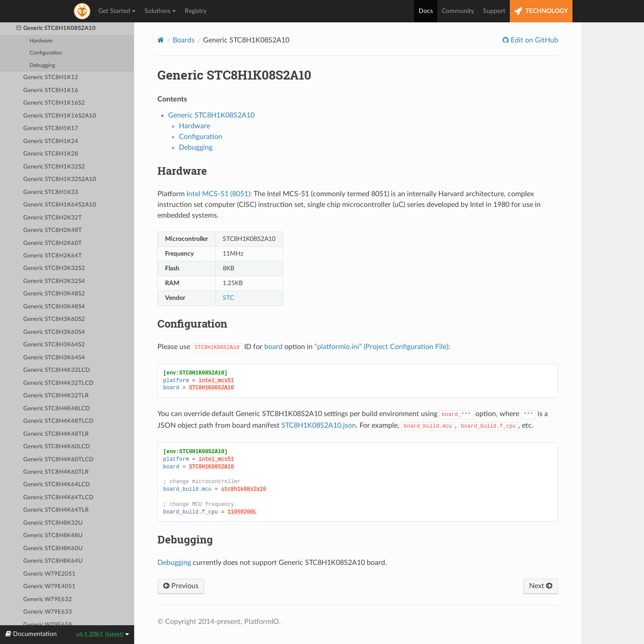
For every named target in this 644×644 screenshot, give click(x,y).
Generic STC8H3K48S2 (54, 294)
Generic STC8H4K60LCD (57, 447)
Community (458, 11)
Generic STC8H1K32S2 (54, 167)
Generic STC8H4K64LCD (57, 485)
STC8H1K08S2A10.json (319, 425)
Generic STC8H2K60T (53, 243)
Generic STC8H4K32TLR (56, 396)
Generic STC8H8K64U (53, 561)
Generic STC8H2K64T (53, 256)
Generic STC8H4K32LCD (57, 370)
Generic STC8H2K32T (53, 218)
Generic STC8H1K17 (51, 128)
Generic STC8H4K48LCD (57, 409)
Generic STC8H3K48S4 (54, 307)
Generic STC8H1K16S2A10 (60, 116)
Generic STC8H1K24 (51, 141)
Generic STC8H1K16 (51, 90)
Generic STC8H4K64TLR (56, 510)
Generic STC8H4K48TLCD (58, 421)
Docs (426, 11)
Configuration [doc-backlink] (192, 324)
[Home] (161, 40)
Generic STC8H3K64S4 (54, 358)
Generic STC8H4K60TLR (56, 472)
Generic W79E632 (48, 600)
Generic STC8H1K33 (51, 192)
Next (541, 586)
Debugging (42, 65)
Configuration (46, 53)
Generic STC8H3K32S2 (54, 268)
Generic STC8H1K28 (51, 154)
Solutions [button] (160, 11)
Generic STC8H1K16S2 (54, 103)
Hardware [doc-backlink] (182, 171)
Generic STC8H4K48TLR (56, 434)
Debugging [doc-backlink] (185, 539)
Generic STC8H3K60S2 (54, 319)
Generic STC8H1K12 (51, 78)
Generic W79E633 (48, 612)
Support (494, 11)
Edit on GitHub (534, 40)
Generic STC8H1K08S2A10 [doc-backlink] (234, 75)
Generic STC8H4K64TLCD (58, 498)
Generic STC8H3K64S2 (54, 345)
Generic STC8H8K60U (53, 549)
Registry (196, 11)
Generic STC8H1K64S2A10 (60, 205)
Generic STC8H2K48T (53, 230)
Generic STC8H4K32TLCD (58, 383)
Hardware (41, 41)
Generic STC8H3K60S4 (54, 332)
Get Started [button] (117, 11)
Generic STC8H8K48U (53, 536)
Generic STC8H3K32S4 (54, 281)
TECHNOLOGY (541, 11)
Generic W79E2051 (49, 574)
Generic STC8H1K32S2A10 (60, 179)
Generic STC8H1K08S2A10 (56, 29)
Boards (184, 40)
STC (228, 298)
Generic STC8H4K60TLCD (58, 460)
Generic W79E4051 (49, 587)
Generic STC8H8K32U (53, 523)
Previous (181, 586)
